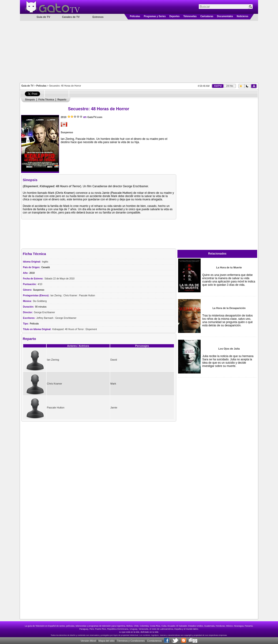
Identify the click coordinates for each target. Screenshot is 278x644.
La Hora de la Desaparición (229, 308)
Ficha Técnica (46, 100)
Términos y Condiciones (131, 641)
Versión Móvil (88, 641)
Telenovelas (190, 16)
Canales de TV (71, 17)
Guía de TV (27, 86)
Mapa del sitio (106, 641)
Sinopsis (30, 100)
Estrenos (98, 17)
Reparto (62, 100)
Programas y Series (155, 16)
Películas (135, 16)
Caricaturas (207, 16)
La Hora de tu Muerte (229, 267)
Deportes (175, 16)
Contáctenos (154, 641)
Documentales (225, 16)
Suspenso (67, 132)
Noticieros (242, 16)
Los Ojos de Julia (229, 349)
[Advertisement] (139, 51)
